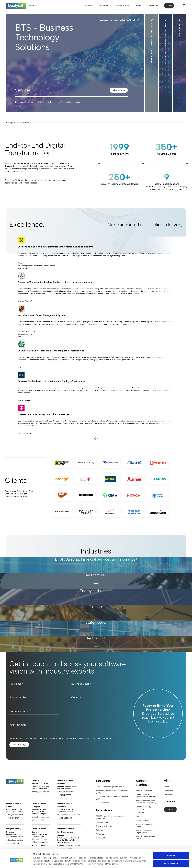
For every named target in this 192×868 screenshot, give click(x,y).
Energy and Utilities (104, 826)
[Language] (33, 6)
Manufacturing (102, 822)
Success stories (122, 6)
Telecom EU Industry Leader (144, 826)
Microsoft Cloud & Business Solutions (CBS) (112, 792)
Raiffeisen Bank (142, 821)
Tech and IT (101, 838)
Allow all (171, 845)
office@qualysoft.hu (40, 817)
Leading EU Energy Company (143, 808)
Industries (104, 6)
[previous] (95, 438)
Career (169, 6)
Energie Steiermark (144, 791)
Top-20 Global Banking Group (146, 838)
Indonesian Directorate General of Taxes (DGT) (146, 802)
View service (119, 90)
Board (166, 787)
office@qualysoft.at (15, 815)
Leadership (168, 791)
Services (89, 6)
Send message (19, 745)
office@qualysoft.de (66, 792)
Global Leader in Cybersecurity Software (146, 796)
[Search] (184, 6)
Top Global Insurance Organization (145, 832)
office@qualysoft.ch (40, 792)
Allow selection (171, 853)
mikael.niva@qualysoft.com (69, 815)
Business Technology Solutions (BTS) (112, 787)
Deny (171, 861)
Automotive (101, 834)
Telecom (100, 830)
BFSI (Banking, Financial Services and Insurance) (112, 817)
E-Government (102, 803)
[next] (97, 438)
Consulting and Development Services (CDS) (112, 798)
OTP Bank (140, 813)
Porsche (139, 817)
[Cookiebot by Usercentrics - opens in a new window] (16, 863)
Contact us (153, 6)
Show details (133, 862)
